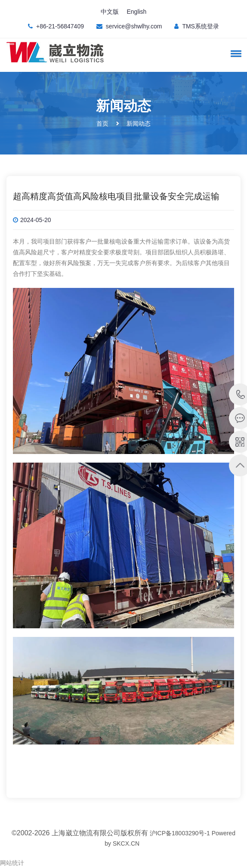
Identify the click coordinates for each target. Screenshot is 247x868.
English (136, 12)
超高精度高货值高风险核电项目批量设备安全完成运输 (116, 196)
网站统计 (12, 863)
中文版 (110, 12)
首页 (102, 124)
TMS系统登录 (201, 26)
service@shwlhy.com (134, 26)
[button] (235, 53)
